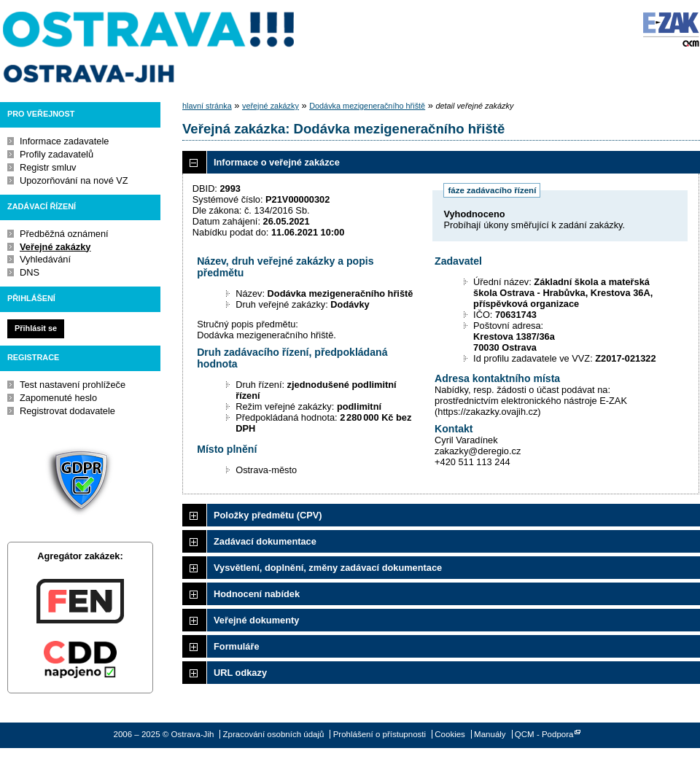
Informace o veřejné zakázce (277, 162)
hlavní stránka (207, 106)
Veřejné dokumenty (256, 620)
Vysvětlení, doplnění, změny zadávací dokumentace (328, 568)
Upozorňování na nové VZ (74, 180)
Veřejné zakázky (55, 247)
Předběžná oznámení (64, 234)
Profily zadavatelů (57, 154)
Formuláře (237, 646)
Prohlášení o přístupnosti (380, 734)
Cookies (450, 734)
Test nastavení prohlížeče (73, 385)
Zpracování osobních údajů (274, 734)
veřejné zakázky (271, 106)
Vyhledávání (45, 259)
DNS (30, 272)
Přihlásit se (36, 328)
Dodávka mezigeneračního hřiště (367, 106)
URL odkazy (240, 673)
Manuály (490, 734)
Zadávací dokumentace (265, 541)
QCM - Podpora (544, 734)
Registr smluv (48, 167)
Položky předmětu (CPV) (268, 515)
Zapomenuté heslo (58, 398)
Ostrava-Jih (149, 47)
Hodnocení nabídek (257, 594)
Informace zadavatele (64, 141)
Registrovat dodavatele (67, 411)
